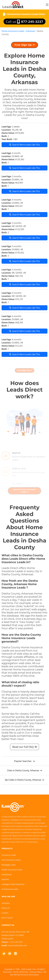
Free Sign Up (24, 46)
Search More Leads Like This (25, 146)
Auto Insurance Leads (11, 860)
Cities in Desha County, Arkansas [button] (25, 772)
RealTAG (5, 879)
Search (16, 458)
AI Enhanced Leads (10, 889)
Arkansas (31, 31)
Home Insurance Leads (13, 31)
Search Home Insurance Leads (24, 492)
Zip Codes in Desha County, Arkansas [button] (24, 781)
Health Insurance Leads (12, 870)
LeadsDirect (7, 874)
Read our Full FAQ (24, 748)
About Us (6, 908)
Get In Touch (7, 918)
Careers (5, 913)
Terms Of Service (21, 972)
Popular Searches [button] (24, 762)
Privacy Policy (36, 972)
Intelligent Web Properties (13, 884)
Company (6, 903)
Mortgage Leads (9, 865)
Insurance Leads (9, 855)
